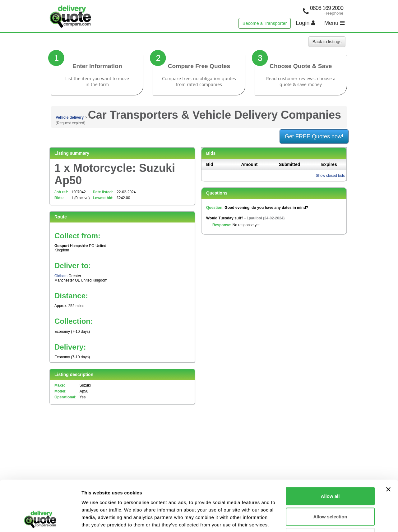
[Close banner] (388, 444)
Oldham (61, 276)
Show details (326, 520)
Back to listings (327, 42)
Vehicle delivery (70, 117)
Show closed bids (330, 176)
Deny (330, 491)
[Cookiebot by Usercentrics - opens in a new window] (40, 520)
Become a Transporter (265, 23)
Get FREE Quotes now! (314, 136)
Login (306, 23)
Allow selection (330, 471)
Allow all (330, 450)
